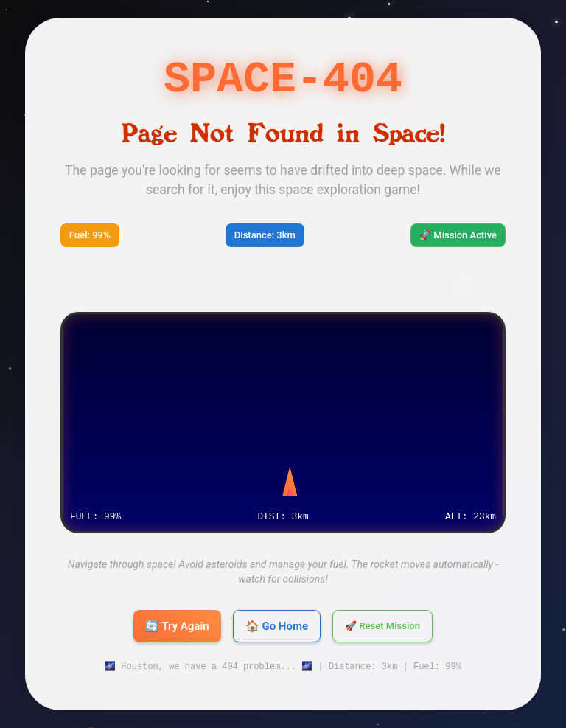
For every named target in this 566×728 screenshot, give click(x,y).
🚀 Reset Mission (382, 626)
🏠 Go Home (277, 626)
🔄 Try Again (177, 626)
